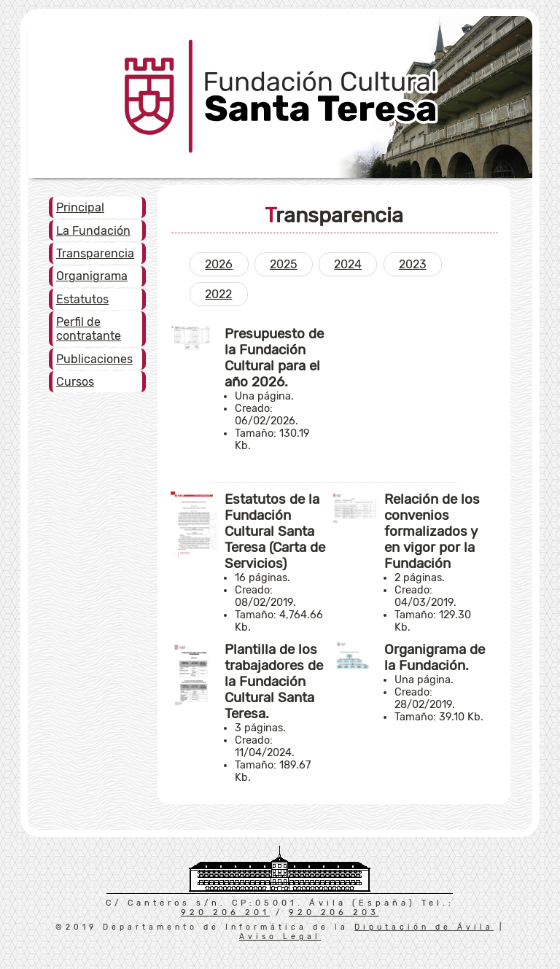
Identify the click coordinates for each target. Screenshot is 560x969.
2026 (219, 264)
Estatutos (82, 299)
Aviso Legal (280, 937)
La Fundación (93, 231)
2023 (413, 264)
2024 (348, 264)
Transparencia (95, 253)
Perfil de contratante (89, 329)
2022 (218, 294)
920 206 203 (334, 912)
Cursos (75, 382)
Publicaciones (94, 359)
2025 (284, 264)
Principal (80, 207)
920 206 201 (225, 912)
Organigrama (92, 276)
